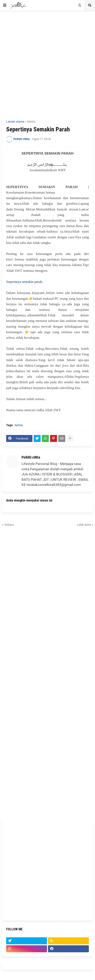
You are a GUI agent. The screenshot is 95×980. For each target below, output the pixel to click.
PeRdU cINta (31, 457)
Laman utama (15, 122)
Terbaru (9, 525)
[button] (5, 5)
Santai (31, 122)
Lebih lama (84, 525)
